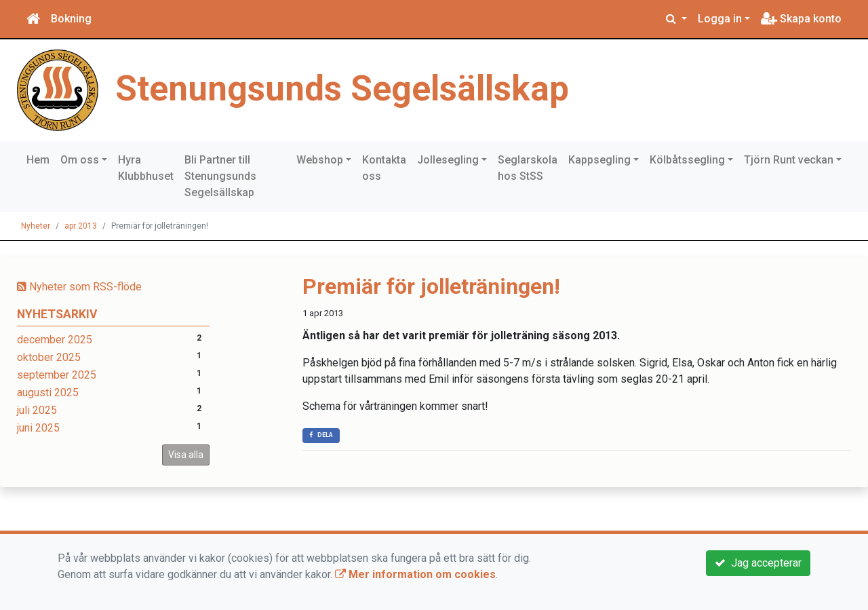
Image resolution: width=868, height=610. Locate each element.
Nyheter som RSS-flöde (79, 287)
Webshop (320, 160)
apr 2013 (81, 226)
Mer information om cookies (415, 574)
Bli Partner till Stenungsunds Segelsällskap (220, 176)
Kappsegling (599, 160)
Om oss (80, 160)
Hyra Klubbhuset (146, 168)
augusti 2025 (48, 393)
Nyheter (36, 226)
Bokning (71, 19)
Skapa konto (801, 19)
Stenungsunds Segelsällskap (342, 89)
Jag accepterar (758, 563)
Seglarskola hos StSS (528, 168)
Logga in (720, 19)
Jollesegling (448, 160)
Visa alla (186, 455)
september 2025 (57, 375)
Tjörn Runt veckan (789, 160)
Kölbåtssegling (687, 160)
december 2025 (55, 340)
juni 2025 (38, 428)
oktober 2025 (49, 357)
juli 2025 (37, 410)
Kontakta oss (384, 168)
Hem (38, 160)
